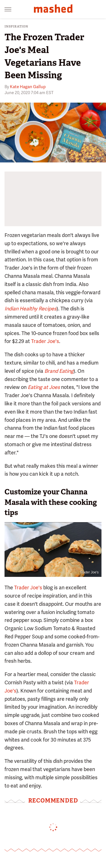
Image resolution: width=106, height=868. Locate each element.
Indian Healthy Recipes (31, 309)
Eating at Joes (44, 387)
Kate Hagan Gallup (28, 87)
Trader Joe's (94, 158)
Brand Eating (59, 371)
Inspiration (16, 27)
